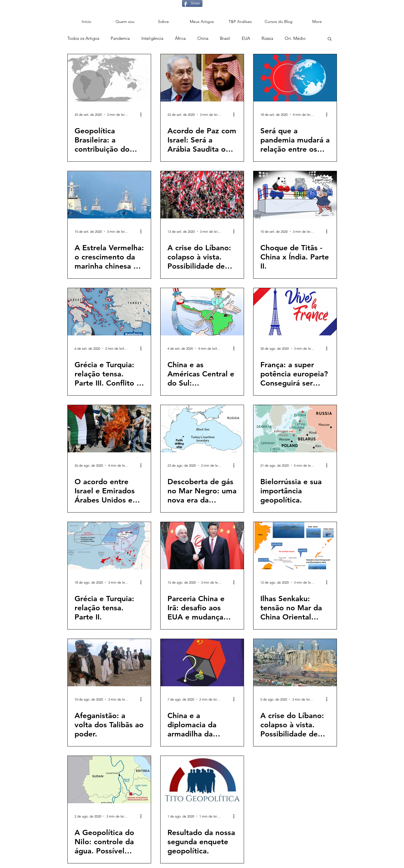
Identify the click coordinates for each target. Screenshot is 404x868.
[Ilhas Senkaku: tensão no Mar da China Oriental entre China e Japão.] (295, 546)
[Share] (192, 3)
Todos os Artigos (83, 38)
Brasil (225, 38)
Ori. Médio (295, 38)
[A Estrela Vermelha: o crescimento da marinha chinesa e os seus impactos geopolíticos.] (109, 195)
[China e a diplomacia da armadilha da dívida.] (202, 663)
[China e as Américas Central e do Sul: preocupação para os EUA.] (202, 312)
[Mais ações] (143, 114)
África (180, 38)
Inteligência (152, 38)
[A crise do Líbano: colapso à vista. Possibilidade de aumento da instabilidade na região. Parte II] (295, 663)
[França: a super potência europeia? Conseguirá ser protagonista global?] (295, 312)
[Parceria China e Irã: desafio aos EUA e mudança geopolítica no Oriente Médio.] (202, 546)
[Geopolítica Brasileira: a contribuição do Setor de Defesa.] (109, 78)
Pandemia (120, 38)
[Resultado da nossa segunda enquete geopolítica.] (202, 780)
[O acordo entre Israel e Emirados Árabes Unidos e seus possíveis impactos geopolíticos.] (109, 429)
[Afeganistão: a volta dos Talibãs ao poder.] (109, 663)
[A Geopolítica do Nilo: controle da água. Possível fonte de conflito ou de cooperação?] (109, 780)
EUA (246, 38)
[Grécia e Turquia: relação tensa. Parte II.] (109, 546)
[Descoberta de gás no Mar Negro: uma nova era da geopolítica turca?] (202, 429)
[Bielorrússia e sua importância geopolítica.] (295, 429)
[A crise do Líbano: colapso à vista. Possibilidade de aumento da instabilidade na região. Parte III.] (202, 195)
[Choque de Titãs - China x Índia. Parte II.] (295, 195)
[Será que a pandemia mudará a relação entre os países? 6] (295, 78)
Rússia (267, 38)
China (203, 38)
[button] (330, 39)
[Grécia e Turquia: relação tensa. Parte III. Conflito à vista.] (109, 312)
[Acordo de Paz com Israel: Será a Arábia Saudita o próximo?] (202, 78)
